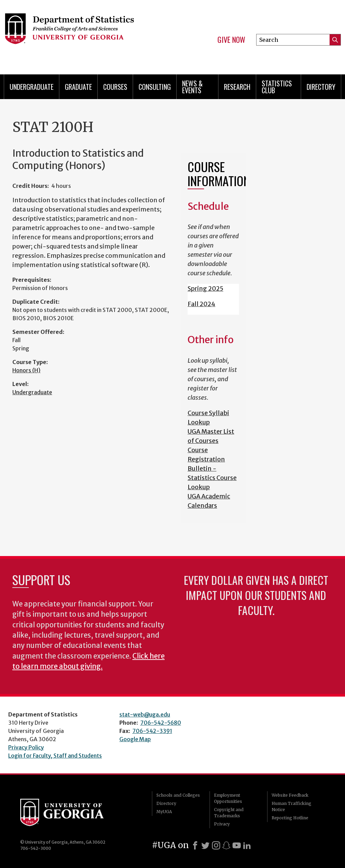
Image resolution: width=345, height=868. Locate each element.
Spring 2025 (205, 288)
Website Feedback (290, 795)
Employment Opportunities (228, 798)
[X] (205, 845)
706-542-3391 (152, 731)
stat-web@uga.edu (145, 714)
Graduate (78, 87)
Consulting (155, 87)
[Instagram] (216, 845)
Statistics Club (277, 87)
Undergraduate (32, 87)
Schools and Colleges (178, 795)
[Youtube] (237, 845)
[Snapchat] (226, 845)
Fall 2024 (201, 304)
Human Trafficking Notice (292, 806)
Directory (321, 87)
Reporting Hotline (290, 818)
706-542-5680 (161, 723)
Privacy (222, 824)
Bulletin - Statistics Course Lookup (212, 478)
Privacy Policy (26, 747)
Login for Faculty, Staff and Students (55, 756)
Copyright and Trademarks (229, 813)
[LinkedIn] (247, 845)
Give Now (231, 40)
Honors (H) (26, 370)
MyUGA (164, 812)
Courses (115, 87)
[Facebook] (195, 845)
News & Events (192, 87)
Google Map (135, 739)
